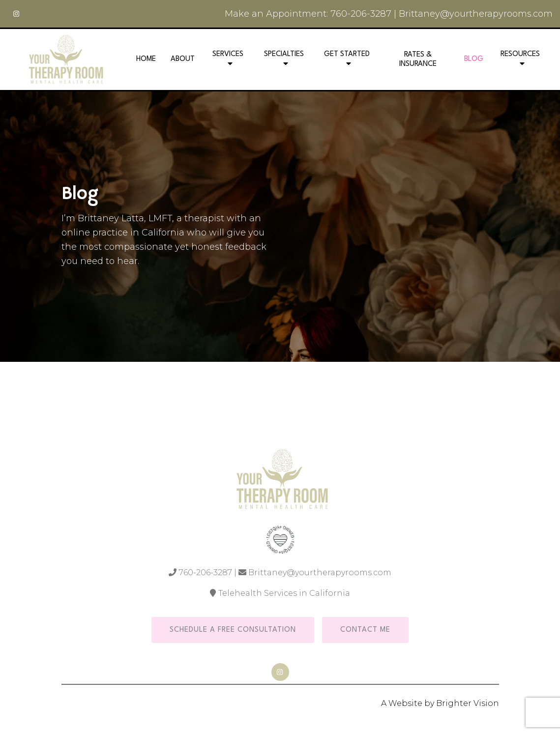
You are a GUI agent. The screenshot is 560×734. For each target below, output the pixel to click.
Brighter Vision (468, 703)
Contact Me (365, 630)
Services (228, 54)
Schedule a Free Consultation (233, 630)
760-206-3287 (361, 14)
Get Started (347, 54)
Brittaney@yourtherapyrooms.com (476, 14)
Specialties (284, 54)
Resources (520, 54)
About (183, 59)
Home (146, 59)
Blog (474, 59)
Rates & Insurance (418, 59)
